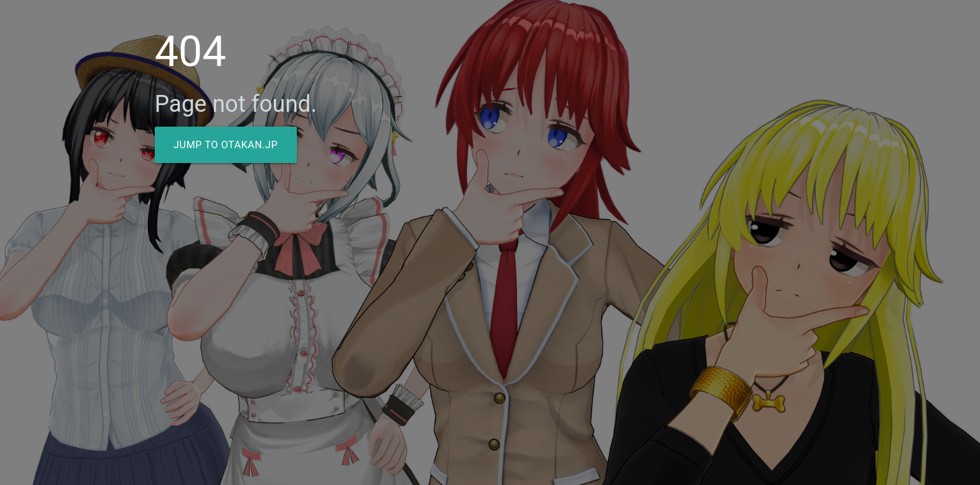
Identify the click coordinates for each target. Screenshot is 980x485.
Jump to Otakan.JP (226, 145)
